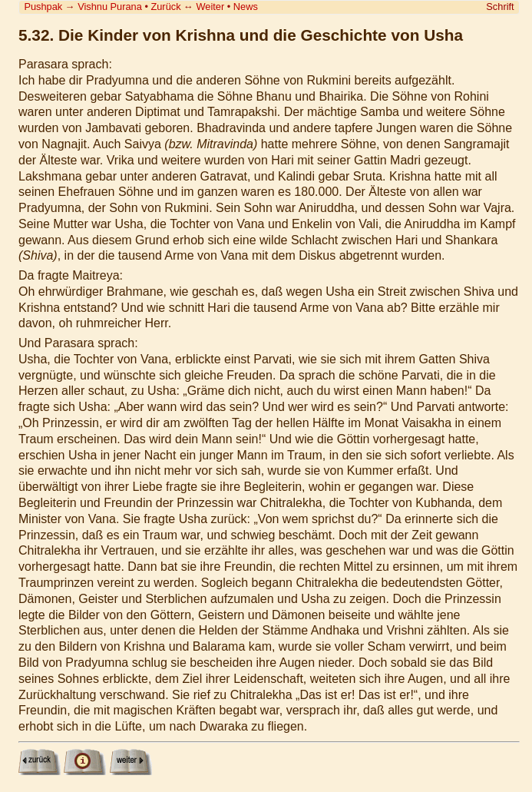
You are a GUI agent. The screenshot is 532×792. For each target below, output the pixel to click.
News (246, 7)
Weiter (210, 7)
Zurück (165, 7)
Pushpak (43, 7)
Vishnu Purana (110, 7)
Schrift (500, 7)
